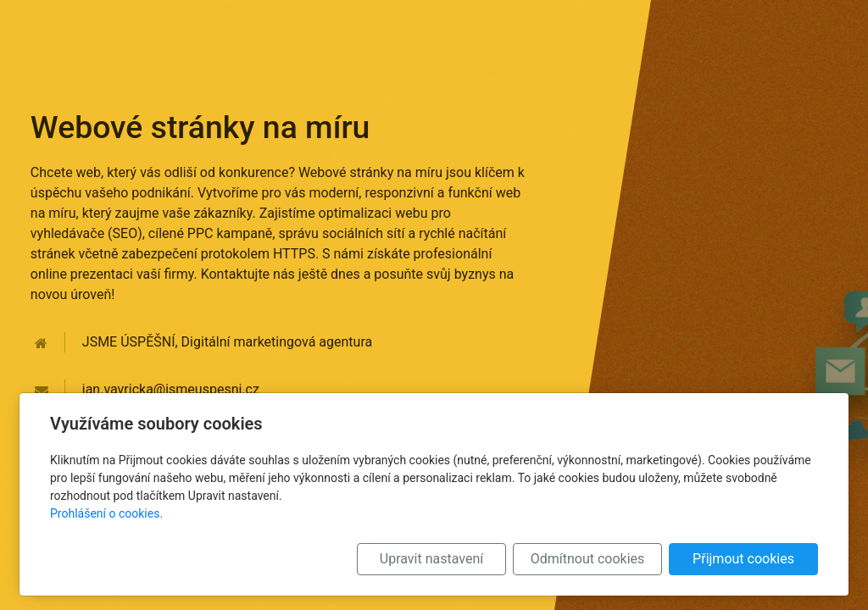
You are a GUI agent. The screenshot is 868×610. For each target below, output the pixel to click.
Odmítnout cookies (588, 559)
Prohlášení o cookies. (106, 513)
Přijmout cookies (743, 559)
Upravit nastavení (431, 559)
